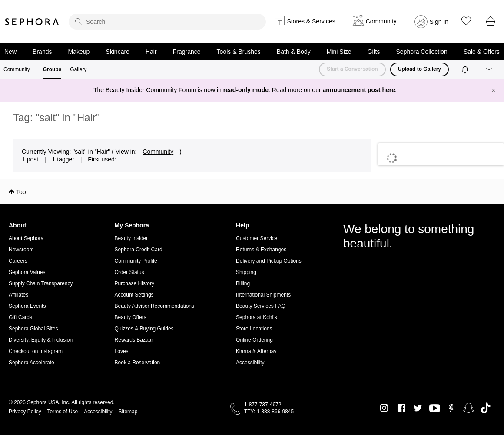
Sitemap (128, 412)
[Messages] (490, 70)
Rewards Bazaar (134, 340)
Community (17, 69)
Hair (151, 52)
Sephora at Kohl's (256, 317)
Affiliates (18, 295)
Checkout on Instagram (36, 351)
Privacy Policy (25, 412)
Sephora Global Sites (33, 329)
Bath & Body (294, 52)
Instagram (384, 408)
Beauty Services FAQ (261, 306)
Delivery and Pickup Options (269, 261)
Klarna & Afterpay (256, 351)
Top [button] (21, 192)
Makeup (79, 52)
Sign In (439, 22)
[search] (167, 22)
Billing (243, 283)
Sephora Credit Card (139, 250)
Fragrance (187, 52)
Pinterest (452, 408)
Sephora (32, 22)
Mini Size (339, 52)
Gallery (78, 69)
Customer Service (257, 238)
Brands (42, 52)
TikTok (486, 408)
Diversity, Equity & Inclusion (41, 340)
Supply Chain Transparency (41, 283)
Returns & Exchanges (261, 250)
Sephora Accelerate (31, 362)
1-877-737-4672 (263, 405)
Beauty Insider (131, 238)
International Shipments (263, 295)
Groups (52, 69)
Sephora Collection (422, 52)
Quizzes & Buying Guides (144, 329)
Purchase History (134, 283)
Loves (122, 351)
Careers (18, 261)
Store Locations (254, 329)
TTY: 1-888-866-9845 (269, 412)
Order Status (129, 272)
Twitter (418, 408)
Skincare (117, 52)
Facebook (401, 408)
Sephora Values (27, 272)
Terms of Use (63, 412)
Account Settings (134, 295)
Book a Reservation (138, 362)
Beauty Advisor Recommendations (154, 306)
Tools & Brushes (239, 52)
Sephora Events (27, 306)
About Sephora (26, 238)
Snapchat (469, 408)
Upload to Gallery (419, 69)
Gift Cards (20, 317)
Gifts (374, 52)
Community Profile (136, 261)
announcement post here (359, 90)
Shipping (246, 272)
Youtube (435, 409)
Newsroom (21, 250)
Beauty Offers (131, 317)
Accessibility (250, 362)
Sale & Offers (482, 52)
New (10, 52)
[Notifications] (466, 69)
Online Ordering (254, 340)
